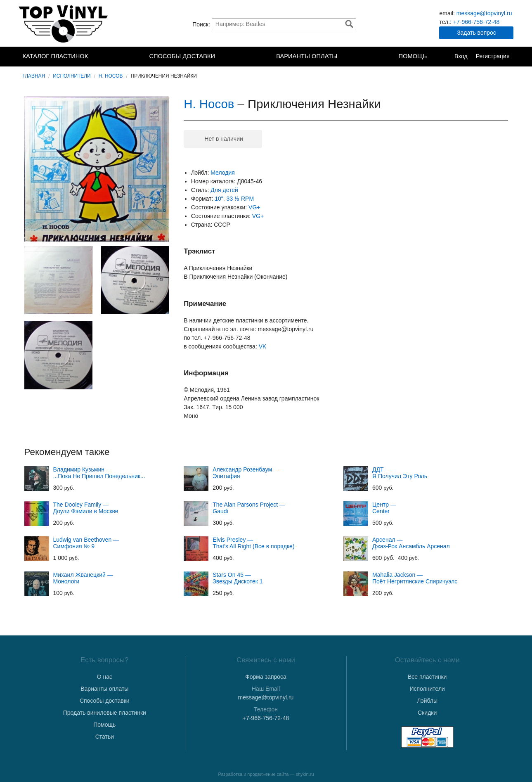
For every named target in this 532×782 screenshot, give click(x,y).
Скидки (427, 713)
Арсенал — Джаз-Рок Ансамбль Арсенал (411, 543)
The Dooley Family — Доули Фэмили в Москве (86, 508)
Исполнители (72, 76)
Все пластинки (427, 677)
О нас (105, 677)
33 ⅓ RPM (240, 199)
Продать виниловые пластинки (105, 713)
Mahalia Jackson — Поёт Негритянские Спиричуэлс (415, 578)
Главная (34, 76)
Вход (461, 56)
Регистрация (493, 56)
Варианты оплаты (307, 56)
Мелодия (223, 173)
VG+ (254, 207)
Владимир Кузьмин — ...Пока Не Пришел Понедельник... (99, 473)
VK (263, 346)
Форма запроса (266, 677)
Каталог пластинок (56, 56)
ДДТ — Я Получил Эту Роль (400, 473)
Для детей (224, 190)
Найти (349, 24)
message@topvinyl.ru (484, 13)
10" (219, 199)
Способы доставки (182, 56)
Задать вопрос (476, 33)
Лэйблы (427, 701)
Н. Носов (111, 76)
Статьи (105, 737)
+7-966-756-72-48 (476, 22)
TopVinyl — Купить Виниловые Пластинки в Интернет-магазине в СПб (64, 24)
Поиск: (201, 24)
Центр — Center (384, 508)
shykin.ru (305, 774)
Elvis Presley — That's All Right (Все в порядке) (253, 543)
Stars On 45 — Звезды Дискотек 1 (238, 578)
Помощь (413, 56)
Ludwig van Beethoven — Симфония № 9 (86, 543)
